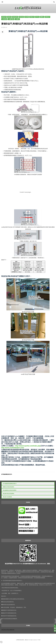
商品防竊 (27, 17)
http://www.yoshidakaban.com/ (13, 448)
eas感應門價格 (11, 19)
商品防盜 (9, 17)
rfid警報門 (17, 19)
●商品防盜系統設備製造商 (8, 630)
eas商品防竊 (4, 19)
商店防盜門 (4, 17)
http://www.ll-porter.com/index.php (28, 446)
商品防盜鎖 (21, 17)
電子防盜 (37, 17)
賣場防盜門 (48, 17)
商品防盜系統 (15, 17)
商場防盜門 (32, 17)
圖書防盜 (42, 17)
